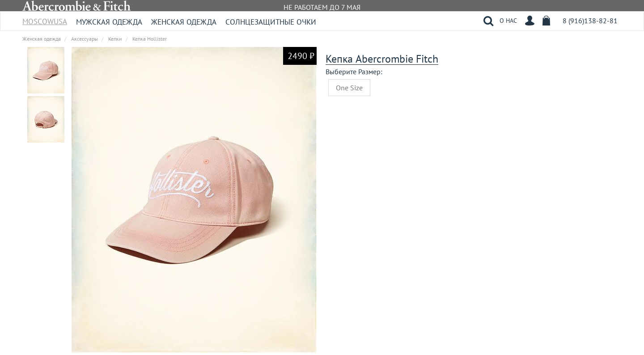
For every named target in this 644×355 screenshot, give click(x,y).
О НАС (508, 21)
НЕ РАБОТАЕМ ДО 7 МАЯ (322, 7)
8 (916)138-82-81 (590, 21)
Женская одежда (184, 22)
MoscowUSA (45, 19)
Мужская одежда (109, 22)
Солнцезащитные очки (271, 22)
